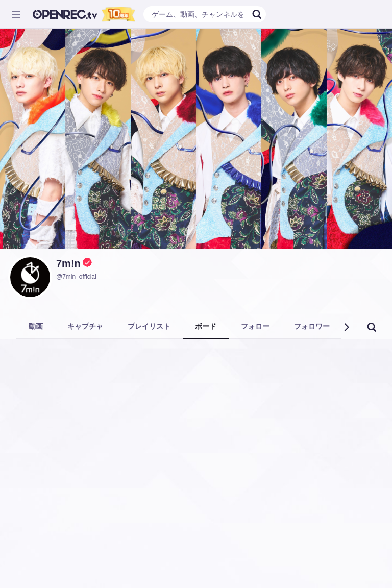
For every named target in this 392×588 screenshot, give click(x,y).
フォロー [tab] (255, 326)
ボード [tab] (206, 326)
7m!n (68, 263)
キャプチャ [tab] (85, 326)
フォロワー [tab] (312, 326)
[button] (346, 327)
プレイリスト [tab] (149, 326)
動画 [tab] (36, 326)
